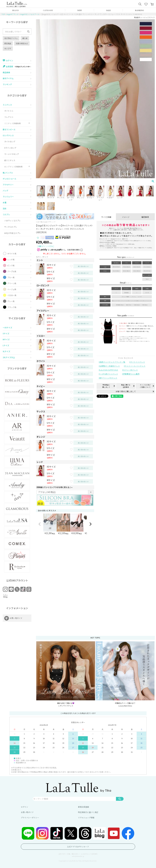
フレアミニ (9, 117)
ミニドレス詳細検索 (12, 123)
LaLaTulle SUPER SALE (109, 370)
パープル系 (12, 271)
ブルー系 (11, 277)
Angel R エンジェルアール (30, 14)
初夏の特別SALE (22, 43)
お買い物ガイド (27, 812)
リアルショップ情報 (86, 817)
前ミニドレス (10, 160)
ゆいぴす (8, 48)
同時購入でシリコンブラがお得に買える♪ (55, 487)
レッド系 (11, 259)
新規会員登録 (83, 807)
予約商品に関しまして (106, 386)
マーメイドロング (12, 154)
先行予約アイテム (11, 38)
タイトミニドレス (138, 362)
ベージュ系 (12, 289)
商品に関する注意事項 (126, 386)
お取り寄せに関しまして (126, 391)
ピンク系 (11, 265)
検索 (120, 799)
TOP (3, 14)
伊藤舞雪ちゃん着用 (131, 374)
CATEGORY (48, 10)
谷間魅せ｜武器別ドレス (110, 366)
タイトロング (10, 141)
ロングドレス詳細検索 (13, 167)
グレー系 (11, 301)
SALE (108, 10)
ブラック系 (12, 307)
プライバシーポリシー (30, 817)
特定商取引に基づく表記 (88, 812)
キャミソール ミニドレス (135, 366)
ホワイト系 (12, 253)
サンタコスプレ (11, 227)
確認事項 (145, 217)
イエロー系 (12, 295)
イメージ (126, 217)
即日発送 (8, 43)
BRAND (15, 10)
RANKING (139, 10)
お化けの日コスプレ (12, 233)
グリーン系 (12, 283)
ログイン (24, 807)
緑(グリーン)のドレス (108, 378)
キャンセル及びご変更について (145, 386)
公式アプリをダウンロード (78, 847)
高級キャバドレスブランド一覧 (112, 362)
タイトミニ (9, 111)
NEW (80, 10)
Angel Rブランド (13, 14)
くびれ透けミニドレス (109, 374)
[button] (40, 524)
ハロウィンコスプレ (12, 220)
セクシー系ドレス (130, 370)
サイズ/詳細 (106, 217)
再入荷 (25, 38)
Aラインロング (10, 148)
